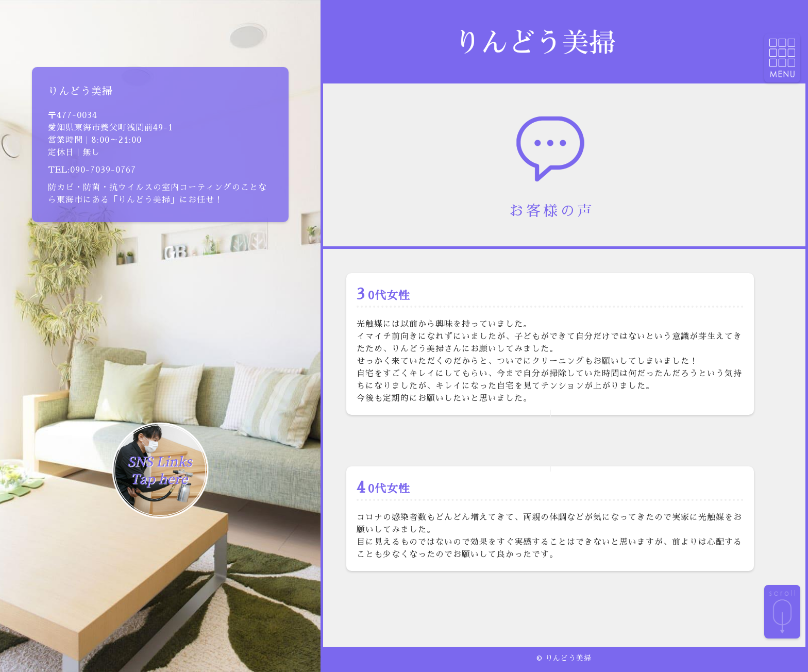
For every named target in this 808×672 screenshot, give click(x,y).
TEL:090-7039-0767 (92, 170)
